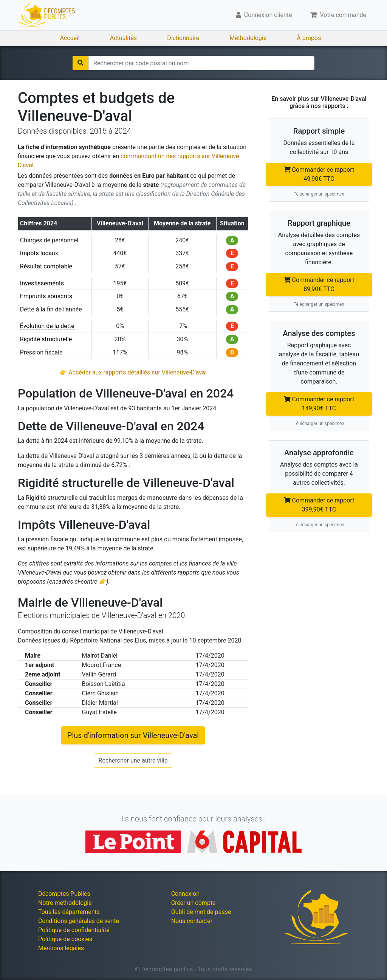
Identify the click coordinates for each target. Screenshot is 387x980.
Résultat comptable (46, 266)
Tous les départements (69, 912)
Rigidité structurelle (46, 339)
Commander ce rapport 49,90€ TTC (319, 174)
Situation (232, 223)
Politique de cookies (65, 939)
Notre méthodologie (65, 903)
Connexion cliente (264, 15)
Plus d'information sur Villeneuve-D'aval (133, 735)
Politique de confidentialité (74, 930)
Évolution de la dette (47, 326)
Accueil (70, 38)
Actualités (123, 38)
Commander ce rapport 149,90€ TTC (319, 404)
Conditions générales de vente (79, 921)
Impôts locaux (39, 253)
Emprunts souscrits (46, 296)
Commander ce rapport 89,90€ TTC (319, 284)
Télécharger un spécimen (319, 194)
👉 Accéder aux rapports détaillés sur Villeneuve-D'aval (133, 372)
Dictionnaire (183, 38)
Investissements (42, 283)
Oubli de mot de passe (201, 912)
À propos (309, 38)
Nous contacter (192, 921)
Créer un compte (193, 903)
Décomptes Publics (64, 894)
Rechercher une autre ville (133, 760)
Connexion (185, 894)
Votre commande (338, 15)
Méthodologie (248, 38)
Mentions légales (61, 948)
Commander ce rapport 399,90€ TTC (319, 505)
